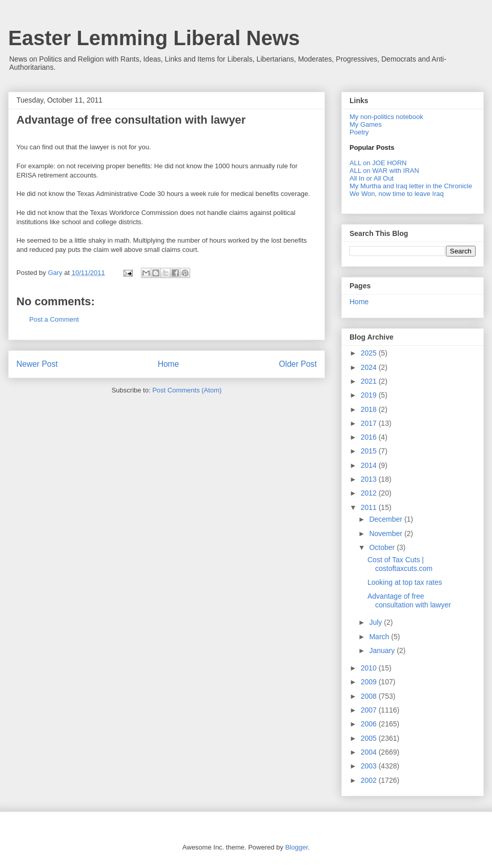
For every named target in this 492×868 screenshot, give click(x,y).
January (383, 650)
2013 (370, 479)
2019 (370, 395)
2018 (370, 409)
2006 (370, 724)
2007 (370, 710)
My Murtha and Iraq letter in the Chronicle (411, 186)
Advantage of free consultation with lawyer (409, 600)
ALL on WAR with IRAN (384, 171)
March (380, 637)
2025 (370, 353)
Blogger (296, 847)
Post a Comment (54, 319)
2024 (370, 367)
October (383, 547)
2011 (370, 507)
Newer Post (37, 364)
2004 (370, 752)
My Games (366, 124)
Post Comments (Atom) (187, 390)
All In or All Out (372, 178)
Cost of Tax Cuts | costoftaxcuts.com (400, 564)
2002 (370, 780)
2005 (370, 738)
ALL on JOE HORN (378, 163)
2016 (370, 437)
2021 (370, 381)
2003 (370, 766)
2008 (370, 696)
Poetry (359, 132)
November (386, 534)
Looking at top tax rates (405, 582)
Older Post (298, 364)
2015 (370, 451)
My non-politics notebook (386, 117)
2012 (370, 493)
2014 (370, 465)
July (376, 622)
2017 (370, 423)
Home (169, 364)
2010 (370, 668)
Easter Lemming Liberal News (154, 38)
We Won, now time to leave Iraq (397, 194)
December (386, 519)
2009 (370, 682)
